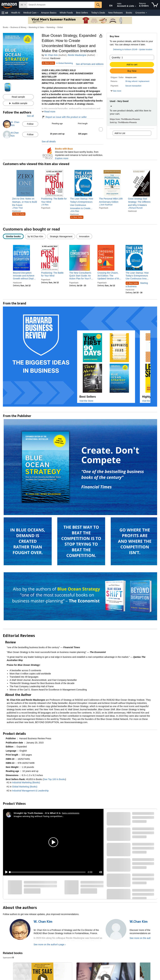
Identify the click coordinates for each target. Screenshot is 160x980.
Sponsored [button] (9, 958)
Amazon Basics (49, 13)
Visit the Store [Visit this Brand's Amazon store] (86, 401)
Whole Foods (66, 13)
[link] (25, 202)
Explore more (62, 158)
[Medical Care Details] (38, 13)
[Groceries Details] (146, 13)
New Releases (116, 13)
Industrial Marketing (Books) (26, 782)
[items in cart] (155, 5)
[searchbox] (61, 5)
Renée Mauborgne (77, 55)
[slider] (48, 872)
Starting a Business (137, 285)
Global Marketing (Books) (25, 787)
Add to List (120, 133)
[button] (5, 13)
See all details (49, 142)
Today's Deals (98, 13)
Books (129, 13)
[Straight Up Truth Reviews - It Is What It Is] (37, 813)
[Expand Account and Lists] (136, 6)
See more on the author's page (49, 944)
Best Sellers (82, 13)
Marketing (51, 27)
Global (60, 27)
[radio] (13, 236)
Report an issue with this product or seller (64, 117)
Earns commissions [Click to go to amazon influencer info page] (71, 813)
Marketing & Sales (36, 27)
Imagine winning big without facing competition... (39, 816)
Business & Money (18, 27)
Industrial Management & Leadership (30, 791)
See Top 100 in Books (54, 779)
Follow (30, 124)
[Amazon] (9, 5)
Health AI (16, 13)
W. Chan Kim (51, 55)
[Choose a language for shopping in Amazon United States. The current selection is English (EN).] (108, 5)
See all (30, 116)
